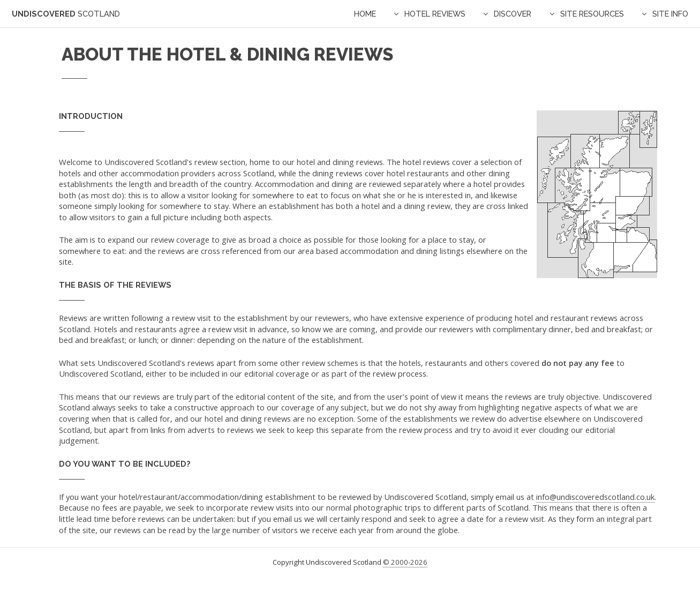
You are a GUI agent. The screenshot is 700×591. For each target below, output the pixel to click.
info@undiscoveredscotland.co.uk (595, 497)
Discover (513, 14)
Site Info (670, 14)
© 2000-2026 (405, 562)
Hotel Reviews (435, 14)
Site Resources (592, 14)
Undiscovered (66, 14)
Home (365, 14)
